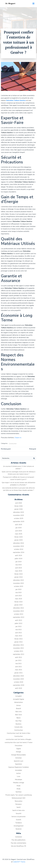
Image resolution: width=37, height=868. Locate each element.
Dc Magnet (10, 4)
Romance (18, 804)
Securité (19, 813)
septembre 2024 (19, 552)
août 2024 (18, 555)
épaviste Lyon (19, 761)
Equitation (19, 764)
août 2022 (18, 620)
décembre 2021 (18, 645)
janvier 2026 (18, 509)
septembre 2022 (19, 617)
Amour (18, 705)
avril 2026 (18, 503)
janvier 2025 (18, 540)
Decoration (19, 746)
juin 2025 (18, 528)
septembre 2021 (19, 654)
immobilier (19, 770)
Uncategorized (18, 826)
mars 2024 (19, 571)
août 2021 (18, 657)
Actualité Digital (18, 699)
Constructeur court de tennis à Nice (19, 733)
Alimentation (18, 702)
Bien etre (19, 712)
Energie (18, 752)
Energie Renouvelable (19, 755)
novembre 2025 (18, 515)
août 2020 (18, 688)
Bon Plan (18, 721)
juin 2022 (18, 626)
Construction (13, 444)
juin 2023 (18, 589)
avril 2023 (18, 596)
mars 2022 (19, 636)
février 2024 (18, 574)
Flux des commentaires (18, 843)
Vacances (19, 829)
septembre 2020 (19, 685)
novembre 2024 (18, 546)
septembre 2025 (19, 522)
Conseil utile (18, 727)
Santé (19, 807)
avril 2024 (18, 568)
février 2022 (18, 639)
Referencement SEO (19, 798)
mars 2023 (19, 599)
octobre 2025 (19, 518)
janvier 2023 (18, 605)
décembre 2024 (18, 543)
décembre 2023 (18, 580)
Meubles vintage (19, 783)
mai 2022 (18, 630)
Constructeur (19, 730)
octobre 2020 (19, 682)
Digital (18, 749)
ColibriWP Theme (19, 862)
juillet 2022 (18, 623)
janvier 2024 (18, 577)
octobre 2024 (19, 549)
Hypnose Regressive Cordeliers (19, 767)
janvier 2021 (18, 673)
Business (18, 724)
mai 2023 (18, 593)
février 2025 (18, 537)
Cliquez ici (18, 438)
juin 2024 (18, 562)
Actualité (18, 696)
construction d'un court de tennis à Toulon (19, 742)
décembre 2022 (18, 608)
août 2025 (18, 525)
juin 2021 (18, 660)
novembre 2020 (18, 679)
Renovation (19, 801)
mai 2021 (18, 664)
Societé (19, 820)
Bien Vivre (18, 715)
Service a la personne (18, 817)
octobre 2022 (19, 614)
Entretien (19, 758)
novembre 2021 (18, 648)
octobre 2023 (19, 586)
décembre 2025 (18, 512)
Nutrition (19, 792)
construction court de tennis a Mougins (18, 739)
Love (19, 776)
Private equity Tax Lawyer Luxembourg (19, 795)
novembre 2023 (18, 583)
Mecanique (18, 780)
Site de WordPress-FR (18, 846)
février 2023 (18, 602)
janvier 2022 (18, 642)
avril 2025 (18, 531)
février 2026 (18, 506)
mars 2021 (19, 670)
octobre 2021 (19, 651)
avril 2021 (18, 667)
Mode (18, 786)
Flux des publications (18, 840)
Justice (18, 773)
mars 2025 (19, 534)
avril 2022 (18, 633)
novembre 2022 (18, 611)
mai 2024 (18, 565)
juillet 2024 (18, 559)
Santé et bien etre (18, 810)
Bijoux (18, 718)
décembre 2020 (18, 676)
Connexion (19, 837)
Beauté (18, 709)
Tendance (18, 823)
